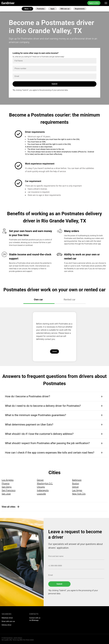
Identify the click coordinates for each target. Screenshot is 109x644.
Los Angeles (8, 480)
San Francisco (9, 490)
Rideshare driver (7, 618)
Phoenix (6, 483)
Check (54, 351)
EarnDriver (8, 3)
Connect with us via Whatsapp (35, 619)
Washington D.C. (45, 483)
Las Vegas (77, 490)
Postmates (41, 9)
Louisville (41, 494)
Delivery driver (7, 625)
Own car (38, 300)
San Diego (7, 487)
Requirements (80, 9)
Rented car (69, 300)
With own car (65, 9)
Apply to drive (94, 3)
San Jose (6, 494)
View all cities (9, 507)
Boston (76, 483)
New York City (79, 494)
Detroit (75, 487)
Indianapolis (43, 490)
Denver (40, 480)
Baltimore (77, 480)
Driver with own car (8, 621)
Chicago (41, 487)
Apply (52, 9)
